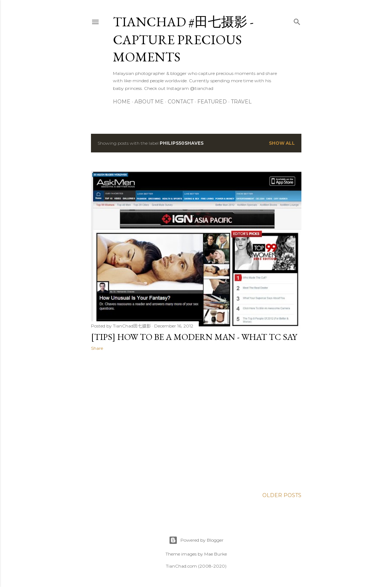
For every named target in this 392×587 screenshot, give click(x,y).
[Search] (297, 20)
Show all (282, 143)
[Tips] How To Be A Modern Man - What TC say (194, 337)
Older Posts (282, 495)
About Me (149, 102)
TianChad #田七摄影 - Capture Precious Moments (183, 39)
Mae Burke (216, 554)
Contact (180, 102)
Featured (212, 102)
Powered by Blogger (196, 540)
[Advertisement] (196, 420)
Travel (241, 102)
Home (122, 102)
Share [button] (97, 348)
